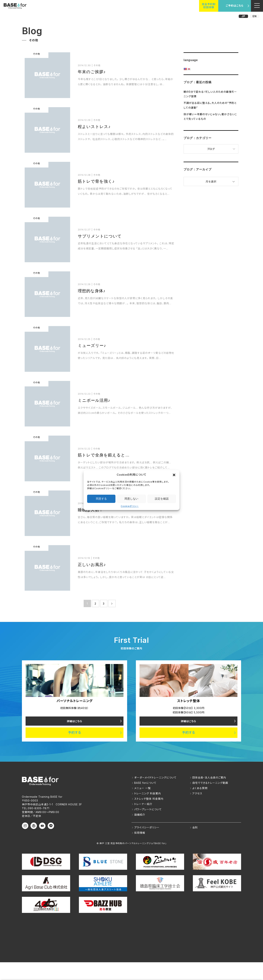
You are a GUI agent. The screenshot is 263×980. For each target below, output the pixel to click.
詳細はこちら (75, 721)
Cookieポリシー (130, 506)
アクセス (197, 794)
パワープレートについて (148, 809)
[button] (174, 475)
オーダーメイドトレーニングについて (155, 778)
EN (255, 16)
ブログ (211, 149)
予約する (75, 733)
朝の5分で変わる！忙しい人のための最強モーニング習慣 (210, 94)
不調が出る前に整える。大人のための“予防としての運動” (210, 105)
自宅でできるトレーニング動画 (210, 783)
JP (243, 16)
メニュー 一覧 (142, 788)
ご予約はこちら (235, 6)
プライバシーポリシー (147, 828)
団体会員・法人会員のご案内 (209, 778)
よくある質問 (200, 788)
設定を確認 (162, 499)
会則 (195, 828)
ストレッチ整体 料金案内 (149, 799)
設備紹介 (140, 815)
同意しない (131, 499)
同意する (101, 499)
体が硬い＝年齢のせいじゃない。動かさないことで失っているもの (210, 116)
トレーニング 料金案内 (148, 794)
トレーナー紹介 (143, 804)
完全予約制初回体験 (208, 6)
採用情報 (140, 833)
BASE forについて (145, 783)
